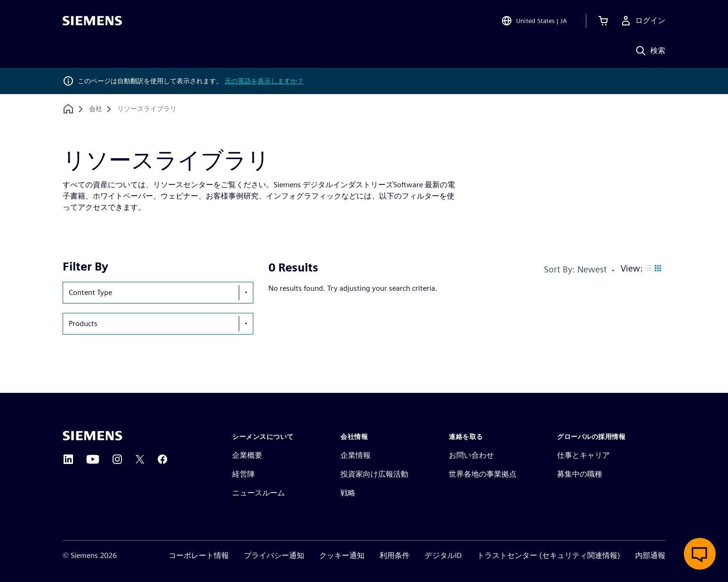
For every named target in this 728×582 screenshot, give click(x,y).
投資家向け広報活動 (374, 474)
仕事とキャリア (583, 455)
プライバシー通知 (274, 555)
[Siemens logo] (92, 21)
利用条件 (395, 555)
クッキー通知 (342, 555)
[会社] (96, 109)
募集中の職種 (580, 474)
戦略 (348, 493)
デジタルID (443, 555)
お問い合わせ (471, 455)
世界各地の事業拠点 (483, 474)
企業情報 (356, 455)
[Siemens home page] (93, 436)
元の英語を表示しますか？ (264, 81)
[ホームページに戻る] (68, 109)
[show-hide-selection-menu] (246, 293)
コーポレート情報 (199, 555)
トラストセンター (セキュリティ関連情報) (549, 555)
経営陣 (243, 474)
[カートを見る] (603, 21)
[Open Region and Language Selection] (534, 21)
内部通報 (650, 555)
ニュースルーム (259, 493)
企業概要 (247, 455)
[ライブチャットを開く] (700, 554)
